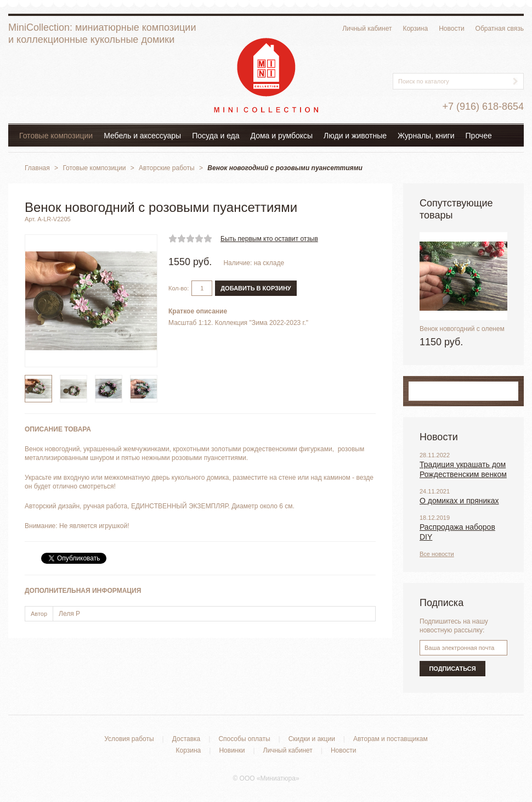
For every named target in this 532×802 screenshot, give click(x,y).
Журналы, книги (426, 136)
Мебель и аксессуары (142, 136)
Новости (451, 29)
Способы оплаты (244, 739)
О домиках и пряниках (459, 501)
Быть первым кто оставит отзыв (269, 239)
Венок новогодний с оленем (462, 329)
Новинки (232, 750)
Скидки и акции (312, 739)
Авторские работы (167, 168)
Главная (37, 168)
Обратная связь (500, 29)
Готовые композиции (56, 136)
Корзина (415, 29)
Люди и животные (355, 136)
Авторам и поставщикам (390, 739)
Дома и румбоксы (282, 136)
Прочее (479, 136)
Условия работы (129, 739)
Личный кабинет (367, 29)
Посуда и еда (216, 136)
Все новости (437, 554)
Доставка (186, 739)
